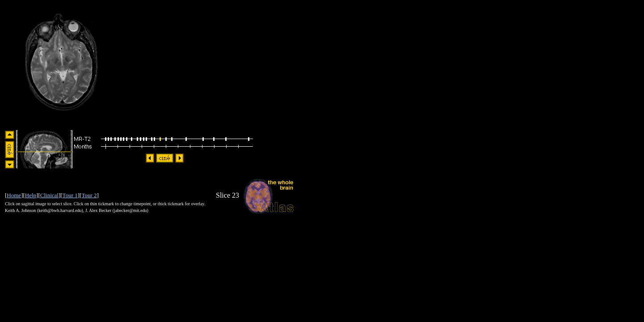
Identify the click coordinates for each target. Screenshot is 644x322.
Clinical (49, 195)
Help (31, 195)
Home (14, 195)
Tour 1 (70, 195)
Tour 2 (89, 195)
